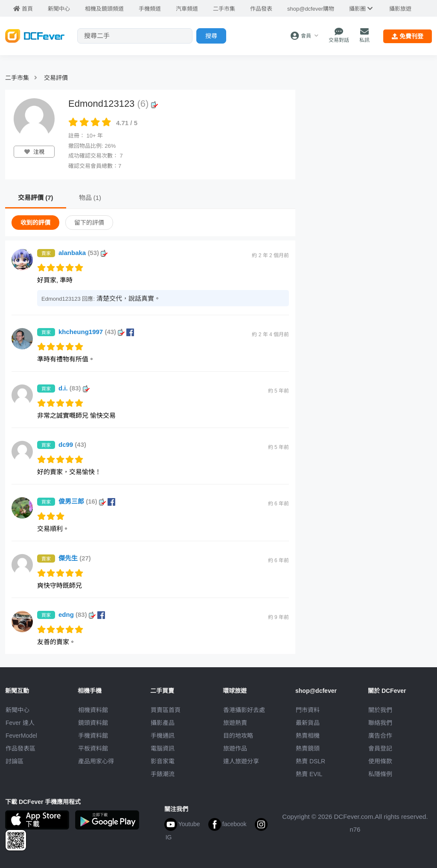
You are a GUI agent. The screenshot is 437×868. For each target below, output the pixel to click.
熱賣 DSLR (310, 761)
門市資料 (308, 710)
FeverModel (21, 736)
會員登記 (380, 748)
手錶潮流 (163, 774)
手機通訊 (163, 736)
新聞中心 (17, 710)
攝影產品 (163, 723)
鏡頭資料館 (93, 723)
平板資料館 (93, 748)
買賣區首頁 (166, 710)
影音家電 (163, 761)
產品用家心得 (96, 761)
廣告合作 (380, 736)
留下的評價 (89, 223)
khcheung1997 (96, 332)
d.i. (74, 388)
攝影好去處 (244, 710)
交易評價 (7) (36, 198)
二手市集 (17, 78)
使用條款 (380, 761)
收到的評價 (35, 223)
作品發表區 (20, 748)
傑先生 (75, 558)
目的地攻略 (238, 736)
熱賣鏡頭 (308, 748)
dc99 (72, 444)
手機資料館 (93, 736)
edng (82, 614)
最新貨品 (308, 723)
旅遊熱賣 (235, 723)
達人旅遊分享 (241, 761)
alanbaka (83, 253)
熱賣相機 (308, 736)
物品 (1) (90, 198)
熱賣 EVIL (309, 774)
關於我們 (380, 710)
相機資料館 (93, 710)
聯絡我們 (380, 723)
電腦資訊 (163, 748)
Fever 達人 (20, 723)
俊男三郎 (87, 501)
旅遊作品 (235, 748)
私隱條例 (380, 774)
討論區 (15, 761)
